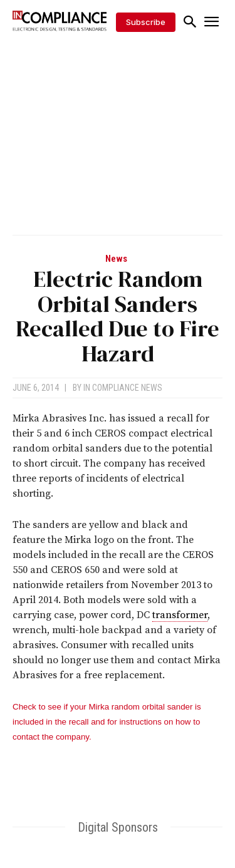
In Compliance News (123, 388)
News (116, 259)
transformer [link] (180, 615)
